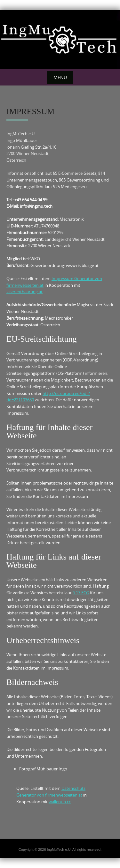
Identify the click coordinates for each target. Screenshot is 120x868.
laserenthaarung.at (24, 292)
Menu (60, 77)
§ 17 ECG (81, 593)
